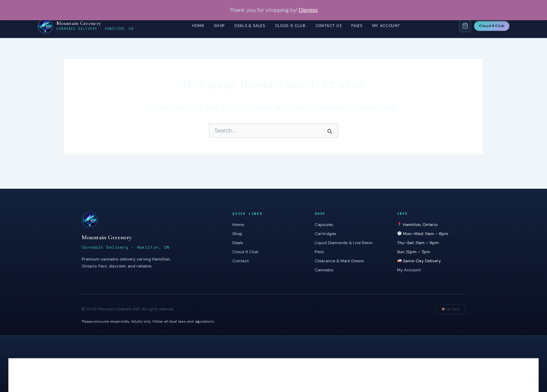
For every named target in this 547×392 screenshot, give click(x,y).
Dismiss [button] (308, 10)
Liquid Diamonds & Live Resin (344, 243)
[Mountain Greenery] (150, 220)
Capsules (324, 225)
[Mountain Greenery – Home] (86, 26)
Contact (241, 261)
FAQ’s (357, 25)
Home (198, 25)
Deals (238, 243)
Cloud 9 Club (290, 25)
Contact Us (329, 25)
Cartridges (325, 234)
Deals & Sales (250, 25)
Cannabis (324, 270)
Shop (219, 25)
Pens (319, 252)
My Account (386, 25)
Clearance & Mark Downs (339, 261)
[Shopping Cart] (465, 26)
